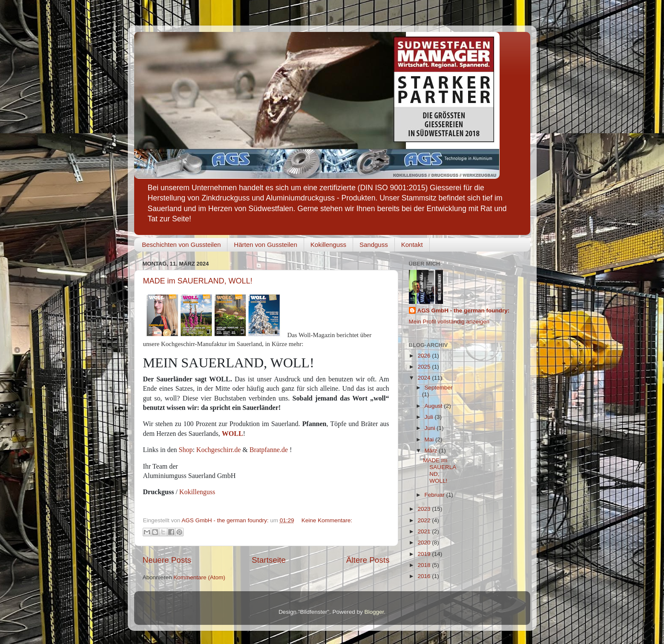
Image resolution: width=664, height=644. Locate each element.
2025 (425, 367)
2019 (425, 554)
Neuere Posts (167, 560)
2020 (425, 542)
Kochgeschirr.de (218, 450)
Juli (430, 417)
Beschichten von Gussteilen (181, 245)
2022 (425, 520)
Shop (186, 450)
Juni (431, 428)
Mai (430, 439)
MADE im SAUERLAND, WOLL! (198, 281)
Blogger (374, 612)
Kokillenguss (328, 245)
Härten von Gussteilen (265, 245)
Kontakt (412, 245)
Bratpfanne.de (269, 450)
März (432, 451)
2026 (425, 356)
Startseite (269, 560)
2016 (425, 576)
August (434, 406)
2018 (425, 565)
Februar (435, 495)
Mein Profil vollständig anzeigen (449, 322)
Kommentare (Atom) (199, 577)
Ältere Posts (368, 560)
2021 (425, 531)
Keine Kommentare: (327, 520)
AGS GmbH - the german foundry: (464, 311)
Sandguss (374, 245)
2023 (425, 509)
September (439, 388)
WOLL (233, 434)
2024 (425, 378)
